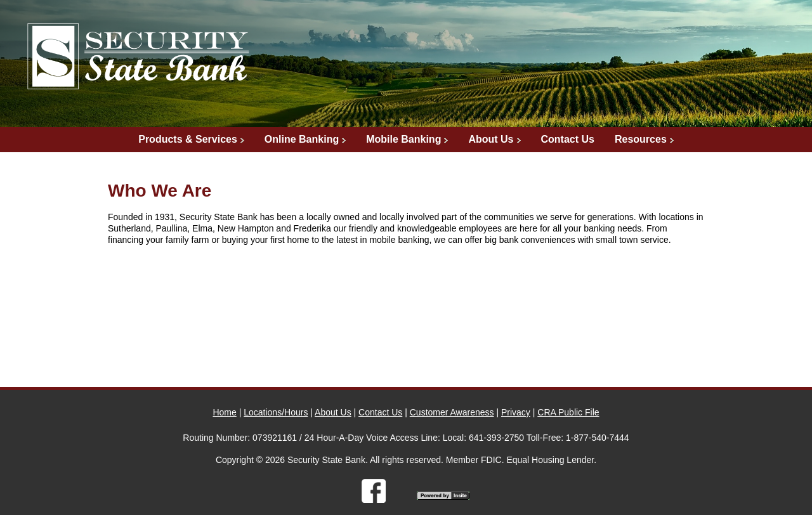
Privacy (516, 412)
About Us (491, 139)
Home (224, 412)
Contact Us (568, 139)
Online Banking (302, 139)
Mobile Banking (403, 139)
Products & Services (188, 139)
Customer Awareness (452, 412)
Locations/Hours (276, 412)
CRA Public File (568, 412)
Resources (641, 139)
